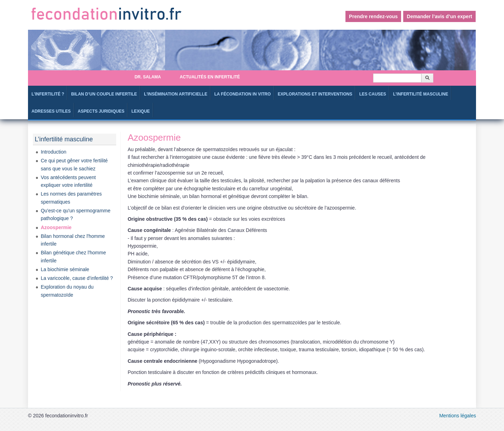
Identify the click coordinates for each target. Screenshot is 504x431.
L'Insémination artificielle (176, 94)
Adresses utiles (51, 111)
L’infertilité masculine (421, 94)
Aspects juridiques (101, 111)
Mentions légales (458, 416)
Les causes (373, 94)
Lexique (141, 111)
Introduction (53, 152)
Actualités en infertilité (210, 77)
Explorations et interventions (315, 94)
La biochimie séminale (65, 269)
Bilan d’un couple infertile (104, 94)
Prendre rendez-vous (373, 16)
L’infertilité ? (48, 94)
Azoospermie (56, 227)
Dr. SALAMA (148, 77)
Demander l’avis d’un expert (439, 16)
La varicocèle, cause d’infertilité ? (77, 278)
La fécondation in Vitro (242, 94)
